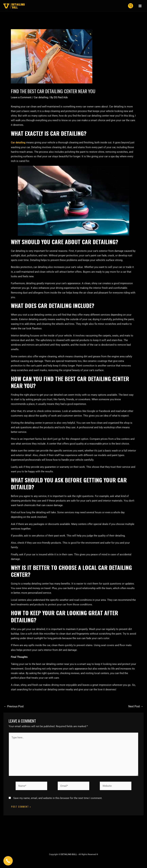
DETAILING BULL (69, 853)
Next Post (136, 706)
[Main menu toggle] (140, 6)
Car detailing (41, 97)
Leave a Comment (21, 97)
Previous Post (13, 706)
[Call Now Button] (8, 861)
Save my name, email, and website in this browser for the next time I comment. (58, 797)
